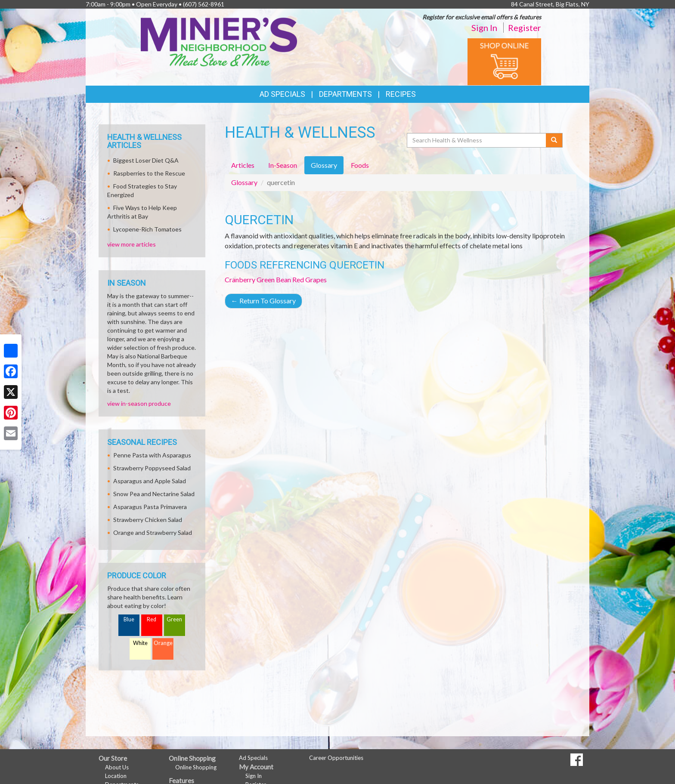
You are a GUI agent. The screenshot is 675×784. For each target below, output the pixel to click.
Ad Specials (282, 94)
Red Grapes (310, 279)
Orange (163, 643)
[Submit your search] (554, 140)
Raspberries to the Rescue (149, 173)
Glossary (244, 182)
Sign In (484, 28)
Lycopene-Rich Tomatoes (147, 229)
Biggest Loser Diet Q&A (146, 160)
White (140, 643)
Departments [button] (345, 94)
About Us (117, 767)
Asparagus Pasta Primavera (150, 507)
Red (152, 619)
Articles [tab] (243, 165)
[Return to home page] (219, 41)
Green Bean (274, 279)
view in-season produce (139, 403)
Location (116, 776)
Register (525, 28)
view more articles (132, 244)
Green (174, 619)
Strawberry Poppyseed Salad (152, 468)
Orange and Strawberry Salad (153, 532)
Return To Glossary (263, 301)
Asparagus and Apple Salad (150, 481)
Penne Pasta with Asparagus (152, 455)
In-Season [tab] (283, 165)
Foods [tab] (360, 165)
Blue (129, 619)
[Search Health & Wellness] (477, 140)
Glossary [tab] (324, 165)
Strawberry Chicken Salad (148, 520)
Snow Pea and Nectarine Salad (154, 494)
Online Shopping (196, 767)
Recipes (401, 94)
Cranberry (240, 279)
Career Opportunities (336, 758)
